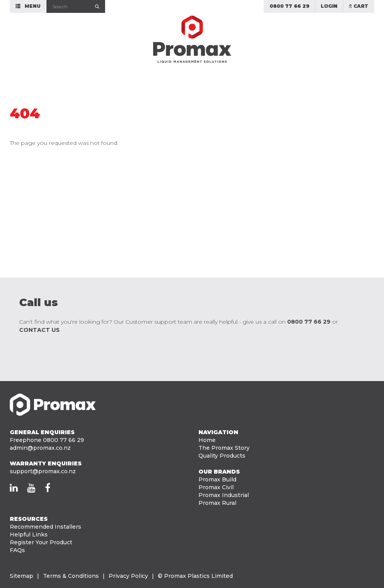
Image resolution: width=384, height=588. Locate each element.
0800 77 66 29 (309, 322)
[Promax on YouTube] (31, 488)
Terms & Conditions (71, 576)
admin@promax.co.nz (40, 448)
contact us (39, 330)
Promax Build (217, 479)
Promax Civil (216, 487)
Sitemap (21, 576)
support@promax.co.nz (43, 471)
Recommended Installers (46, 527)
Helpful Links (29, 535)
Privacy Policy (128, 576)
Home (207, 440)
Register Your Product (41, 542)
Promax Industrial (224, 495)
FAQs (17, 550)
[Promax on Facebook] (48, 488)
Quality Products (222, 456)
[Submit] (98, 7)
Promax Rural (217, 503)
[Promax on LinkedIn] (14, 488)
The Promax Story (224, 448)
